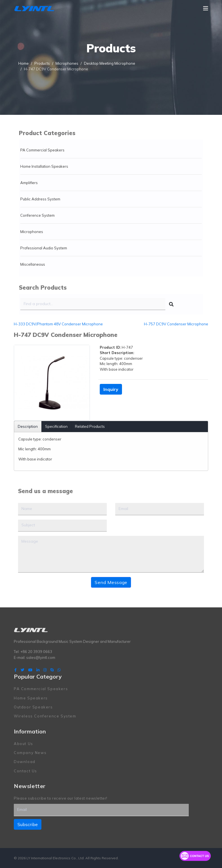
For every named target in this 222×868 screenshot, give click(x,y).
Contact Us (25, 771)
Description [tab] (28, 426)
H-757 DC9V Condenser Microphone (176, 324)
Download (25, 762)
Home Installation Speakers (44, 166)
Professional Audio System (44, 248)
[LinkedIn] (38, 670)
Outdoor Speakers (33, 707)
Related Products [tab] (90, 426)
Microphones (32, 232)
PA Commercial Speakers (42, 150)
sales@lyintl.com (41, 657)
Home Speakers (31, 698)
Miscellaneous (33, 264)
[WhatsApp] (59, 670)
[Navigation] (206, 8)
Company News (30, 753)
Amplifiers (29, 183)
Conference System (37, 215)
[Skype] (52, 670)
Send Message (111, 582)
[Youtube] (30, 670)
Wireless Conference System (45, 716)
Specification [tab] (56, 426)
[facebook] (15, 670)
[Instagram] (45, 670)
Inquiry (111, 389)
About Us (24, 743)
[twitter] (22, 670)
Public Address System (40, 199)
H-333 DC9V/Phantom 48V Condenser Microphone (58, 324)
